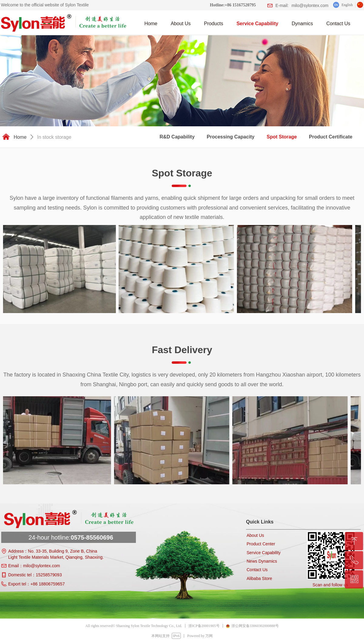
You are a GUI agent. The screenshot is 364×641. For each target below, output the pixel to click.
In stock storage (54, 137)
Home (20, 137)
